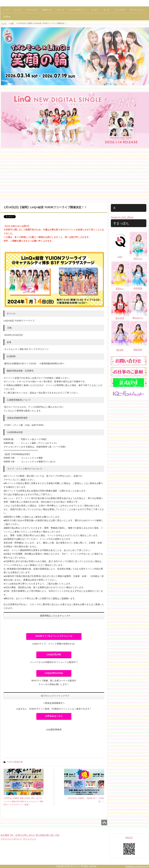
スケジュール (32, 10)
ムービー (95, 10)
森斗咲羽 (120, 318)
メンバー (17, 10)
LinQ (120, 257)
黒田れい (120, 289)
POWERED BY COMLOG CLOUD (137, 866)
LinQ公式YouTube (54, 673)
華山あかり (138, 318)
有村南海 (138, 288)
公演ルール (47, 10)
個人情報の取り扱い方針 (48, 835)
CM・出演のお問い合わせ (22, 835)
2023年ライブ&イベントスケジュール (54, 636)
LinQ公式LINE (54, 654)
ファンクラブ (120, 10)
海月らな (138, 258)
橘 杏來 (120, 350)
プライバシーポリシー (11, 839)
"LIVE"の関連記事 (15, 762)
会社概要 (5, 835)
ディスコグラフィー (78, 10)
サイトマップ (29, 839)
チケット (60, 10)
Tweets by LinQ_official (122, 217)
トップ (6, 10)
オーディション (137, 10)
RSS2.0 (129, 838)
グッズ (106, 10)
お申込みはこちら (54, 716)
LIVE (12, 23)
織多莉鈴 (138, 350)
